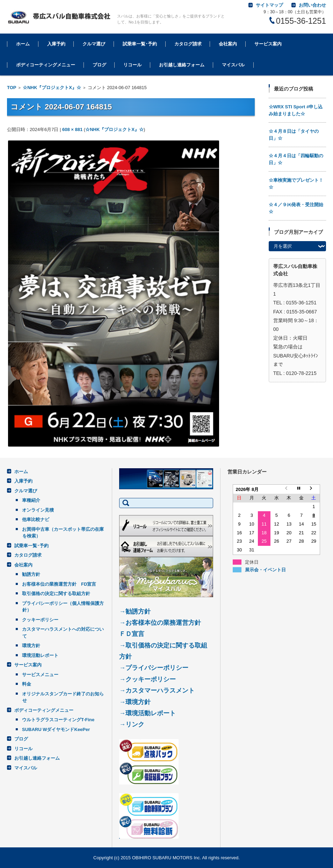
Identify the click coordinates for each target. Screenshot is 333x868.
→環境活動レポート (147, 713)
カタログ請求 (188, 44)
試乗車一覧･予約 (140, 44)
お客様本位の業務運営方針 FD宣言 (59, 584)
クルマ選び (94, 44)
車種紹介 (31, 500)
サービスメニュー (40, 675)
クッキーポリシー (40, 620)
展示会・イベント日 (265, 569)
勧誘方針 (31, 574)
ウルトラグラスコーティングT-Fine (58, 720)
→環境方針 (135, 702)
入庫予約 (56, 44)
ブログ (99, 65)
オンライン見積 (38, 510)
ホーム (23, 44)
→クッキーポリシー (147, 679)
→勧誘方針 (135, 612)
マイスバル (233, 65)
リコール (132, 65)
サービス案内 (268, 44)
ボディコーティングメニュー (46, 65)
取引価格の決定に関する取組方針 (56, 594)
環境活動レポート (40, 655)
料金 (27, 684)
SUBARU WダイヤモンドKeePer (56, 729)
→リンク (132, 724)
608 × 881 (72, 129)
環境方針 (31, 646)
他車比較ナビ (36, 519)
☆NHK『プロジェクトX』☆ (52, 88)
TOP (12, 88)
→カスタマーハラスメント (157, 690)
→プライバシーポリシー (154, 668)
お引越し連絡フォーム (182, 65)
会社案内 (228, 44)
